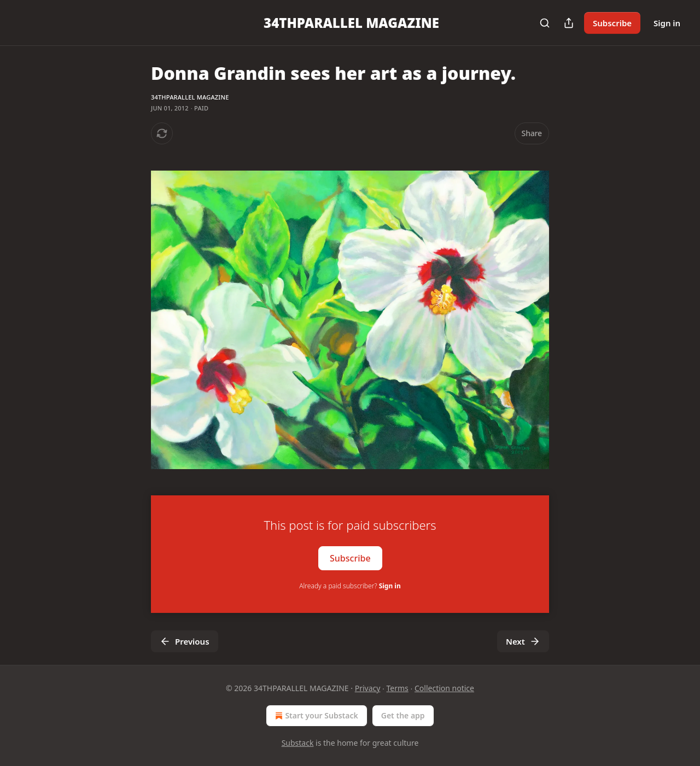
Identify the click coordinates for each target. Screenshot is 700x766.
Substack (298, 743)
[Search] (545, 23)
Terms (398, 688)
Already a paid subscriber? (350, 586)
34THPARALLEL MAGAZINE (190, 97)
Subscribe (612, 23)
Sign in (667, 23)
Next (523, 641)
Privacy (368, 688)
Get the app (403, 715)
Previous (185, 641)
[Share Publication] (569, 23)
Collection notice (444, 688)
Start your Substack (315, 716)
